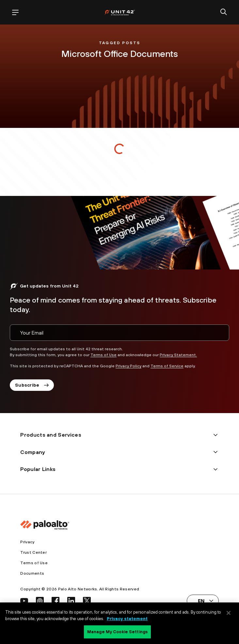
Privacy (27, 542)
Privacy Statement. (178, 355)
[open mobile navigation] (15, 12)
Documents (32, 573)
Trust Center (33, 552)
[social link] (24, 601)
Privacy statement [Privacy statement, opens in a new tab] (127, 619)
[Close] (229, 613)
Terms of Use (104, 355)
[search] (224, 12)
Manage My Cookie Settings (117, 632)
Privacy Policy (128, 366)
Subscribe (32, 385)
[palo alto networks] (119, 12)
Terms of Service (167, 366)
